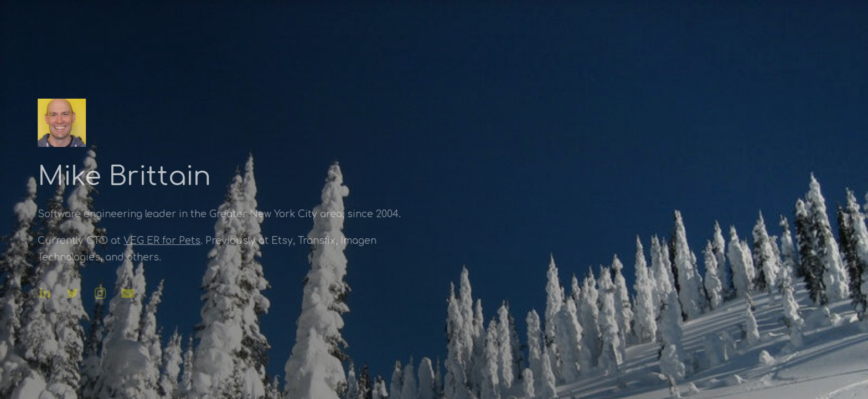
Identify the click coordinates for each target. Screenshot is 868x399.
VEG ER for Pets (161, 241)
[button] (44, 293)
